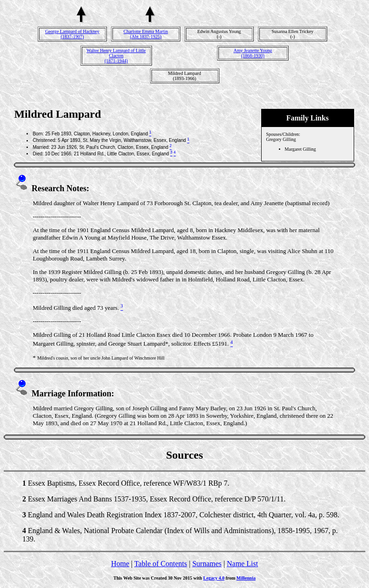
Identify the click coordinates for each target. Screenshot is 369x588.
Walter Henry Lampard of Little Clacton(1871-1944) (116, 56)
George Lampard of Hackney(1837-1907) (72, 34)
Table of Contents (161, 564)
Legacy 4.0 (214, 578)
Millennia (246, 578)
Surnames (207, 564)
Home (120, 564)
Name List (242, 564)
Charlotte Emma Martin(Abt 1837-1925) (146, 34)
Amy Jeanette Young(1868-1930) (253, 53)
